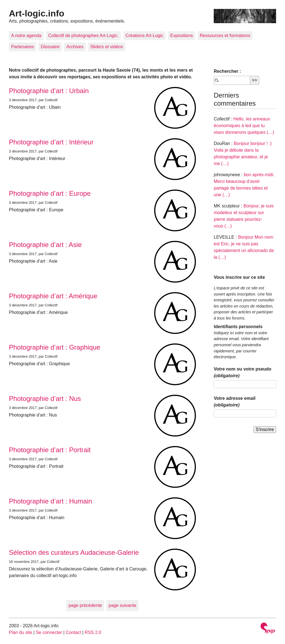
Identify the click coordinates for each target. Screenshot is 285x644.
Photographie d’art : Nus (45, 399)
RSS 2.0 (93, 632)
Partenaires (23, 47)
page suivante (122, 605)
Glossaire (50, 47)
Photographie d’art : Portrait (50, 450)
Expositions (181, 36)
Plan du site (21, 632)
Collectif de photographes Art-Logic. (83, 36)
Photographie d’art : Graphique (55, 347)
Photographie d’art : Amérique (53, 296)
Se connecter (49, 632)
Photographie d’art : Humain (51, 501)
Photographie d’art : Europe (50, 193)
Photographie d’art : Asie (45, 245)
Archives (75, 47)
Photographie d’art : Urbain (49, 91)
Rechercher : (227, 71)
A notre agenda (26, 36)
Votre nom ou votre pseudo (243, 372)
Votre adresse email (235, 402)
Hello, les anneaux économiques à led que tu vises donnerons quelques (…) (244, 126)
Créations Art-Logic (144, 36)
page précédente (85, 605)
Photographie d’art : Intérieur (51, 142)
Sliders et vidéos (106, 47)
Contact (73, 632)
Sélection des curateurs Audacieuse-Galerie (74, 552)
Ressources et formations (225, 36)
